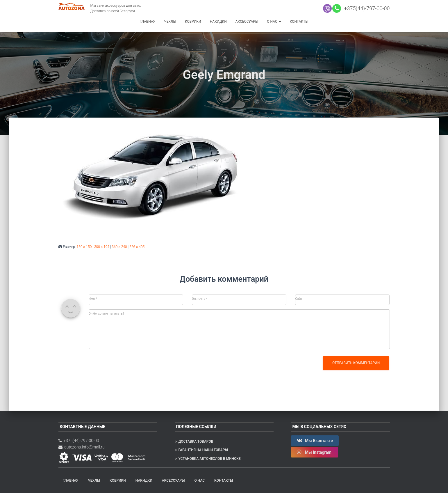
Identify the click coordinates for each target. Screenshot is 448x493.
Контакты (299, 22)
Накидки (218, 22)
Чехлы (170, 22)
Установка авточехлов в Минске (209, 459)
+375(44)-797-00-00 (366, 8)
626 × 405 (137, 247)
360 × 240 (119, 247)
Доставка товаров (196, 441)
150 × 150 (84, 247)
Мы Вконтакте (315, 440)
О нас (274, 22)
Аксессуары (247, 22)
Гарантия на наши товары (203, 450)
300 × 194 (102, 247)
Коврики (193, 22)
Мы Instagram (315, 452)
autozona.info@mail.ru (82, 447)
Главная (147, 22)
